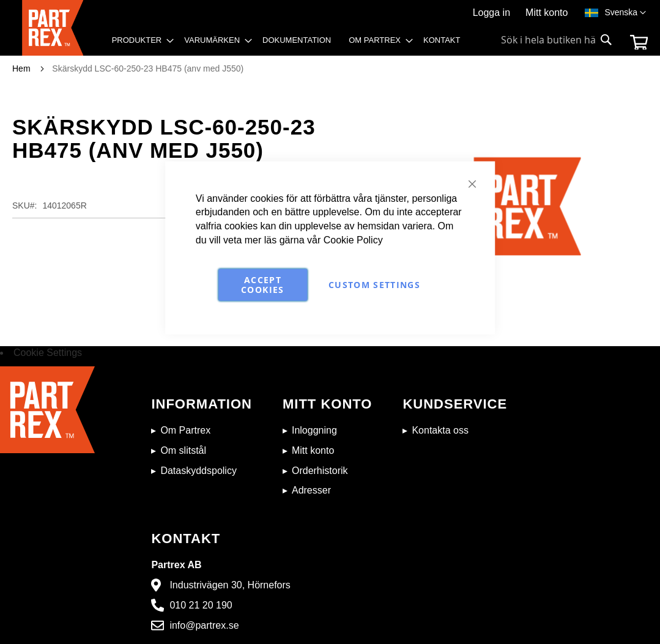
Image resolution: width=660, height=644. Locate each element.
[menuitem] (139, 40)
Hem (21, 68)
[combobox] (557, 40)
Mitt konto (547, 13)
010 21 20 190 (201, 605)
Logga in (491, 13)
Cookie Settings (48, 353)
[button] (625, 13)
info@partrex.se (204, 625)
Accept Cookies (262, 285)
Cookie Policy (353, 240)
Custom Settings (374, 285)
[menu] (290, 43)
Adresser (311, 490)
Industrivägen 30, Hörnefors (230, 585)
